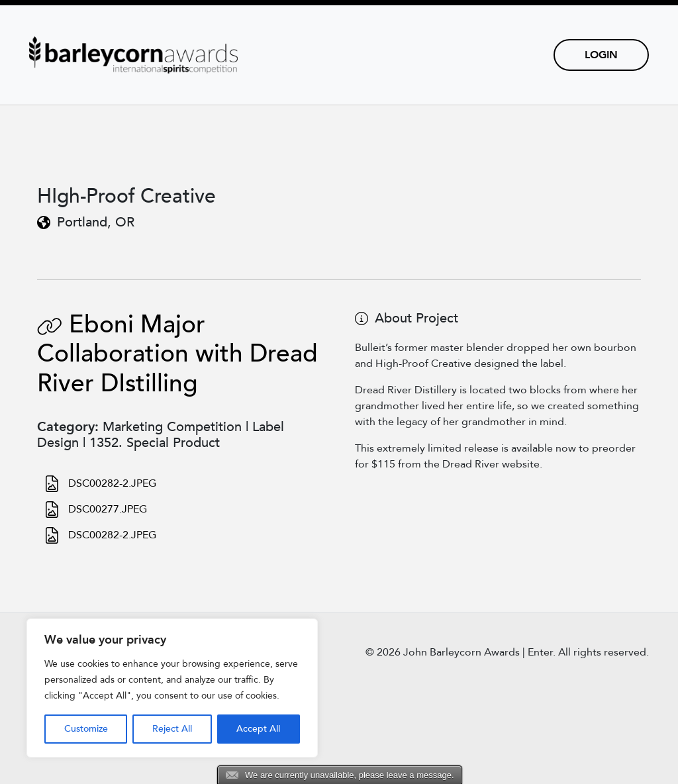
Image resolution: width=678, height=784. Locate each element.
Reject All (172, 729)
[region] (172, 688)
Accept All (258, 729)
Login (601, 55)
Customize (86, 729)
